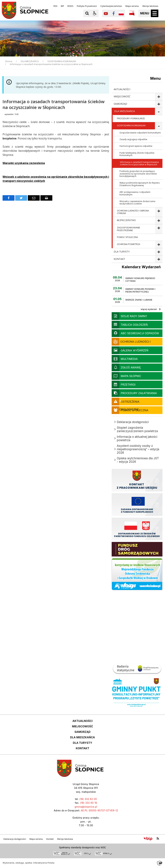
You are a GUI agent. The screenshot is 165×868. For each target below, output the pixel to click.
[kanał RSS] (158, 839)
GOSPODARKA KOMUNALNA (131, 125)
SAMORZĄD (120, 104)
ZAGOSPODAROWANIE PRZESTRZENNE (129, 229)
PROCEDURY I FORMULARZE (131, 118)
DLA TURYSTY (122, 252)
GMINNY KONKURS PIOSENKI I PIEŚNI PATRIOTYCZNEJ (140, 290)
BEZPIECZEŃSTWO (126, 220)
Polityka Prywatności (87, 6)
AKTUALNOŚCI (122, 89)
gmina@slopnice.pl (86, 807)
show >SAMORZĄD (159, 104)
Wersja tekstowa (150, 6)
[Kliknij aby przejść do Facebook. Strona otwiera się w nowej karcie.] (114, 13)
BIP (62, 6)
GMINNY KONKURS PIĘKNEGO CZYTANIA (140, 280)
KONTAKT (119, 259)
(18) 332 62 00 (88, 799)
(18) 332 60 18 (88, 803)
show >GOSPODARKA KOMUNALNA (159, 126)
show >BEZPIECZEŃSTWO (159, 221)
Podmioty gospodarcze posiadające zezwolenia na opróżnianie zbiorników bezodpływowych (138, 174)
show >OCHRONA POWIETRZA (159, 245)
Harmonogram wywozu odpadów (136, 146)
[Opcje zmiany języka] (121, 13)
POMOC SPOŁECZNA (127, 237)
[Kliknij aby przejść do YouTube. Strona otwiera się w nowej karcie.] (106, 13)
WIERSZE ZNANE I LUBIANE (139, 300)
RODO (70, 6)
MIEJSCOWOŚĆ (122, 96)
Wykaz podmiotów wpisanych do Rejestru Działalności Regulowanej (140, 184)
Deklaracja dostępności (15, 839)
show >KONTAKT (159, 259)
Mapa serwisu (132, 6)
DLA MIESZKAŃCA (125, 111)
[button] (95, 13)
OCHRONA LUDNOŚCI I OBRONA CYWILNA (133, 212)
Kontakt (50, 839)
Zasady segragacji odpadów (133, 139)
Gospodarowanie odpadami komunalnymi (140, 133)
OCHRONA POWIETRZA (129, 244)
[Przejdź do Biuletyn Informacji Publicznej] (148, 839)
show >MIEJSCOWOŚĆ (159, 97)
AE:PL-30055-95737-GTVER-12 (99, 810)
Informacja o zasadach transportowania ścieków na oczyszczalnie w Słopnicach (139, 163)
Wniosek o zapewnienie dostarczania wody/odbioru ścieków (137, 202)
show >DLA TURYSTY (159, 252)
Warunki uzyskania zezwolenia (24, 163)
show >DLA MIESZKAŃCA (159, 111)
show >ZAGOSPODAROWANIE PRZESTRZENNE (159, 229)
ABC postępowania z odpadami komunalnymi (135, 193)
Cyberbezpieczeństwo (111, 6)
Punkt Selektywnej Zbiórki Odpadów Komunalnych (137, 154)
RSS (55, 6)
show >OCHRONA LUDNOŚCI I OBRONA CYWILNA (159, 212)
